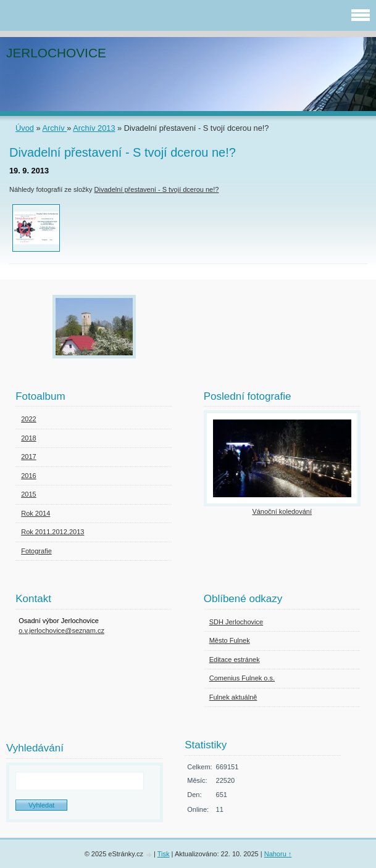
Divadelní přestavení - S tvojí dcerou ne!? (157, 189)
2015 (28, 494)
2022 (28, 419)
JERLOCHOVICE (56, 53)
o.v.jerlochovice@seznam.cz (61, 630)
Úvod (25, 128)
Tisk (164, 854)
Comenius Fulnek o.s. (242, 678)
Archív (54, 128)
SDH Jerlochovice (236, 622)
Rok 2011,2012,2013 (52, 532)
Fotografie (36, 551)
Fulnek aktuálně (233, 697)
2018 (28, 438)
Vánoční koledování (282, 511)
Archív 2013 (94, 128)
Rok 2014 (36, 513)
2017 (28, 457)
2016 (28, 476)
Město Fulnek (230, 640)
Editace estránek (235, 659)
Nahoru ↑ (278, 854)
